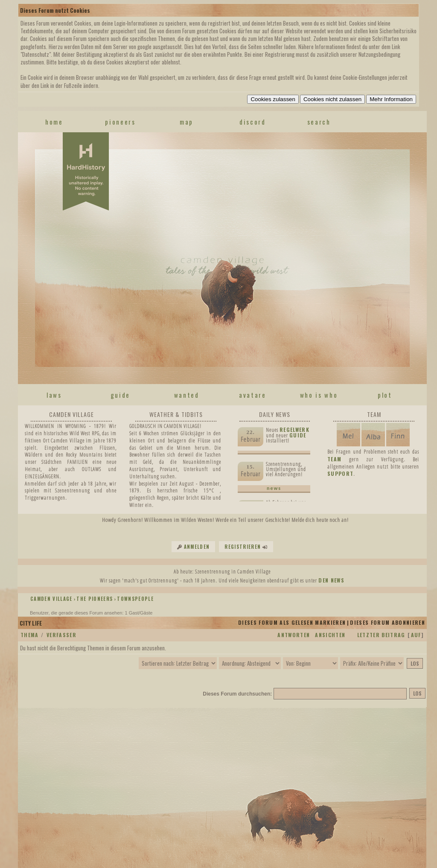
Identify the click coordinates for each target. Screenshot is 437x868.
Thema (30, 635)
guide (120, 395)
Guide (298, 435)
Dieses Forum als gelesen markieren (292, 622)
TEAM (334, 459)
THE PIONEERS (95, 599)
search (319, 122)
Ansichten (330, 635)
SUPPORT (340, 473)
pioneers (120, 122)
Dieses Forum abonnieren (387, 622)
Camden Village (51, 599)
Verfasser (61, 635)
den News (331, 580)
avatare (253, 395)
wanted (187, 395)
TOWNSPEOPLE (135, 599)
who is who (319, 395)
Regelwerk (294, 430)
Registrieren (243, 547)
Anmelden (197, 547)
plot (385, 395)
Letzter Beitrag (381, 635)
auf (416, 635)
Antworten (294, 635)
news (274, 488)
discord (253, 122)
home (54, 122)
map (186, 122)
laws (54, 395)
